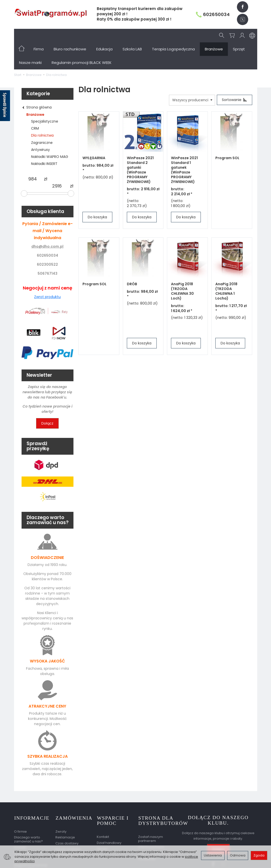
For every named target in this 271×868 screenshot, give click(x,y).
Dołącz (47, 396)
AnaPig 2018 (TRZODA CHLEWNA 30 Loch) (182, 264)
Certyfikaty (147, 831)
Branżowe (35, 87)
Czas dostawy (67, 815)
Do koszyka (97, 190)
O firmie (20, 804)
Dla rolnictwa (42, 108)
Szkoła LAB (132, 35)
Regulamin (23, 826)
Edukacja (104, 35)
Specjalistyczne (45, 94)
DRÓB (132, 257)
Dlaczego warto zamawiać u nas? (28, 812)
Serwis (102, 821)
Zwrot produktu (47, 270)
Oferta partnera (151, 819)
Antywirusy (40, 123)
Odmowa (238, 855)
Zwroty (61, 804)
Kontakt (20, 819)
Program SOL (227, 131)
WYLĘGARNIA (94, 131)
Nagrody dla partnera (156, 825)
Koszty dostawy (68, 822)
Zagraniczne (42, 116)
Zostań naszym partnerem (151, 811)
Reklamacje (65, 810)
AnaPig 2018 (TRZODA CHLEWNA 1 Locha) (226, 264)
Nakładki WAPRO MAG (50, 130)
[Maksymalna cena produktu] (57, 159)
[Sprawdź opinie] (5, 107)
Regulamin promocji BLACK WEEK (31, 839)
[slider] (24, 166)
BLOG (18, 831)
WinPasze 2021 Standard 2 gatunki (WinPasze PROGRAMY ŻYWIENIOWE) (140, 143)
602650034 (213, 14)
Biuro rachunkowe (70, 35)
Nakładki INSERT (44, 137)
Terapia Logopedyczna (173, 35)
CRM (35, 101)
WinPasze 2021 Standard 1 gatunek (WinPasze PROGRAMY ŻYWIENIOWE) (184, 143)
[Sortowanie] (234, 73)
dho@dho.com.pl (47, 219)
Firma (39, 35)
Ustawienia (213, 855)
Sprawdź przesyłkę (71, 828)
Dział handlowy (109, 815)
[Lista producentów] (192, 73)
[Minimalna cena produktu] (33, 152)
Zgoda (259, 855)
